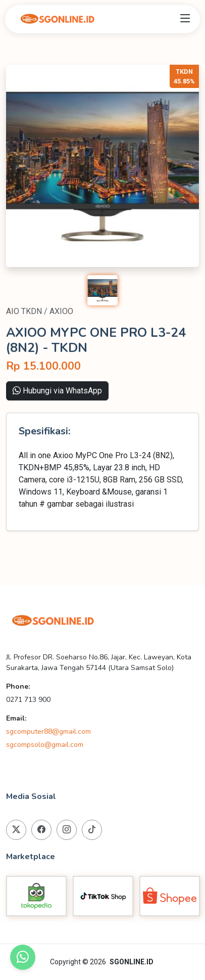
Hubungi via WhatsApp (57, 391)
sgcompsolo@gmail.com (45, 745)
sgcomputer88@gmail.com (48, 731)
